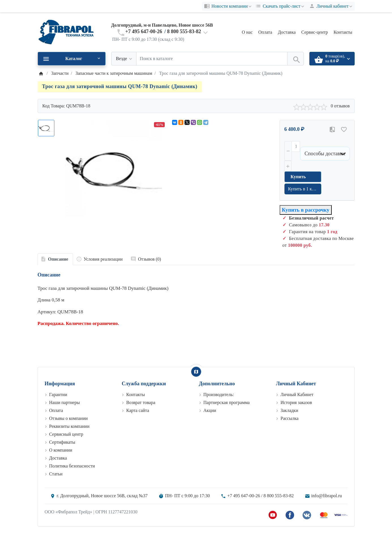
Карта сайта (138, 410)
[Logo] (66, 32)
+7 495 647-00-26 (144, 31)
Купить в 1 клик (304, 189)
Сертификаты (62, 442)
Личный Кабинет (297, 395)
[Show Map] (196, 372)
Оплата (265, 32)
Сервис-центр (315, 32)
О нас (247, 32)
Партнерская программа (227, 402)
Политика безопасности (72, 466)
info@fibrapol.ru (327, 496)
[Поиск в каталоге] (212, 59)
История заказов (296, 402)
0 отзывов (340, 106)
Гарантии (58, 395)
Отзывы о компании (68, 418)
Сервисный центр (66, 434)
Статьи (56, 474)
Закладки (289, 410)
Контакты (343, 32)
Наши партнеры (65, 402)
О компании (61, 450)
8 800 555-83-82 (184, 31)
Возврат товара (141, 402)
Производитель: (219, 395)
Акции (210, 410)
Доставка (287, 32)
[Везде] (124, 59)
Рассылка (290, 418)
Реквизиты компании (69, 426)
